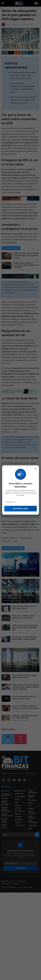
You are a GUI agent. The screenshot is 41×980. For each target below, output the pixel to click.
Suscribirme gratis (20, 509)
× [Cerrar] (36, 469)
